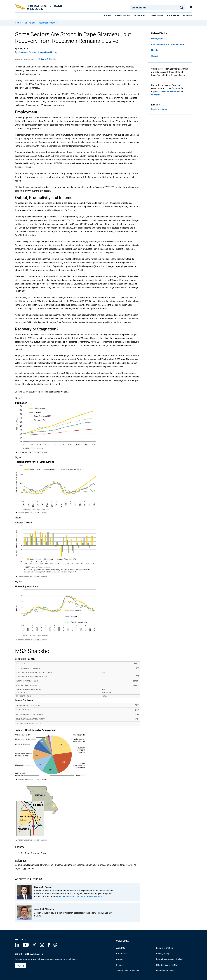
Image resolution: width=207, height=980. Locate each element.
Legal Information (164, 948)
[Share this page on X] (39, 59)
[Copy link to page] (54, 59)
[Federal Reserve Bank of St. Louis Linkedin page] (17, 946)
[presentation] (108, 16)
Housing (155, 50)
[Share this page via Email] (46, 59)
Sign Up (21, 965)
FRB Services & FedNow (167, 965)
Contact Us (121, 954)
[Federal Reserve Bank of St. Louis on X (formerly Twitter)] (34, 946)
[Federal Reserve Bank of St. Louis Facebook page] (49, 946)
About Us (121, 948)
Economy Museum (165, 971)
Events (119, 965)
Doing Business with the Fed (169, 959)
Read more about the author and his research (80, 896)
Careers (120, 959)
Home (18, 23)
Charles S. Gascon (27, 52)
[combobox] (154, 8)
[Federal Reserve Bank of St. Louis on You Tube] (26, 946)
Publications (30, 23)
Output (154, 56)
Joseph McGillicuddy (48, 52)
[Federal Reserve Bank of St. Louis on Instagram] (42, 946)
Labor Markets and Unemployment (168, 44)
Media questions (159, 109)
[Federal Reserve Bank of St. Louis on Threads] (55, 946)
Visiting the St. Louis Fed (128, 971)
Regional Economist (48, 23)
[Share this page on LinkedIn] (42, 59)
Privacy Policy (163, 954)
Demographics (158, 39)
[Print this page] (50, 59)
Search (182, 8)
